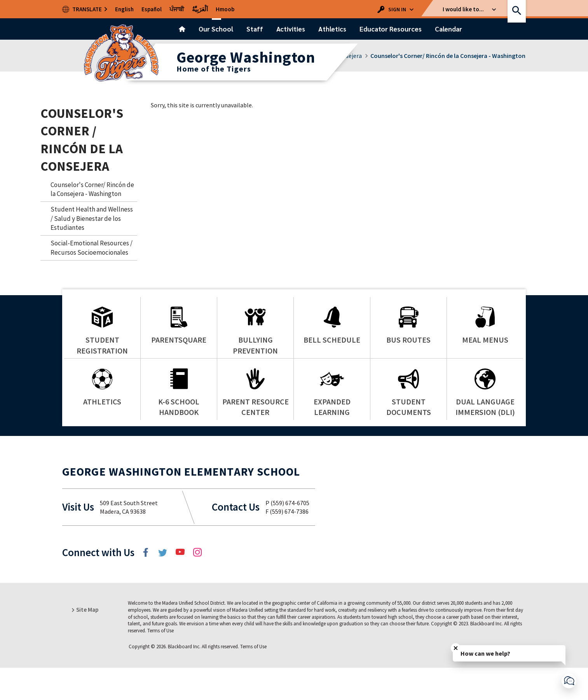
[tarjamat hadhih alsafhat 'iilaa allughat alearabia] (200, 9)
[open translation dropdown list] (85, 9)
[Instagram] (198, 584)
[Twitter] (164, 584)
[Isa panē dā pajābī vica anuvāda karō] (177, 9)
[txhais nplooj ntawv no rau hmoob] (225, 9)
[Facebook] (147, 584)
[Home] (182, 29)
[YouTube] (181, 584)
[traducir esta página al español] (152, 9)
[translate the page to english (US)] (124, 9)
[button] (397, 9)
